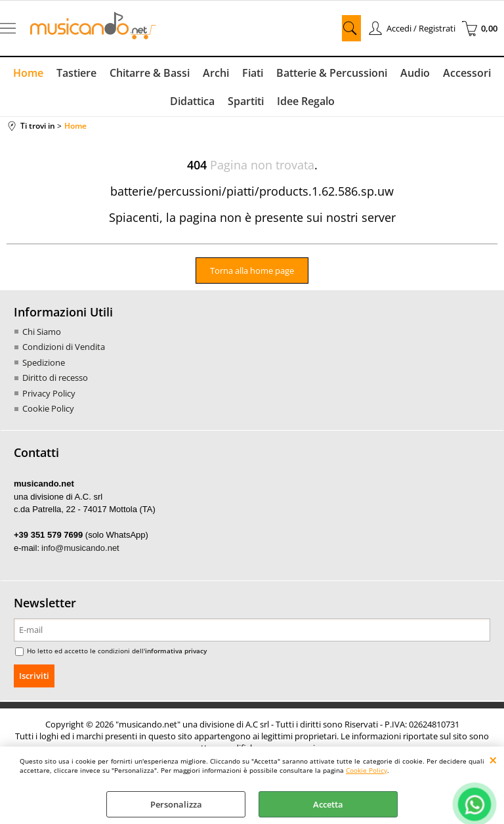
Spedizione (44, 362)
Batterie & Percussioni (332, 73)
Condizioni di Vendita (64, 347)
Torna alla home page (252, 271)
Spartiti (246, 101)
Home (28, 73)
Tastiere (76, 73)
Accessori (467, 73)
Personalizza (176, 804)
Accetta (328, 804)
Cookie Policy (367, 770)
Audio (415, 73)
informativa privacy (176, 651)
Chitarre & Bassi (150, 73)
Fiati (253, 73)
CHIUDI (493, 760)
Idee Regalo (306, 101)
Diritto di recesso (55, 378)
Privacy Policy (49, 393)
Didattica (192, 101)
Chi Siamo (42, 332)
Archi (216, 73)
